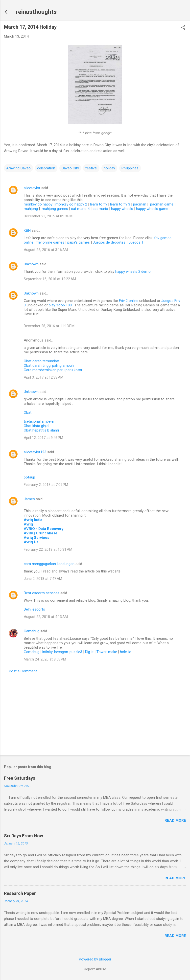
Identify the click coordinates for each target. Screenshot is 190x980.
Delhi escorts (34, 609)
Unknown (31, 264)
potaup (29, 477)
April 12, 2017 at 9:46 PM (43, 438)
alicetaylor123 (35, 452)
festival (91, 168)
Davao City (70, 168)
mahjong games (55, 209)
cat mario (100, 209)
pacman (140, 204)
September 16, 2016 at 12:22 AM (50, 279)
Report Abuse (95, 969)
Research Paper (20, 893)
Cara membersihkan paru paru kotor (53, 370)
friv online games (50, 242)
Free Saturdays (20, 778)
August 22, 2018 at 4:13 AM (46, 617)
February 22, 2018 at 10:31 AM (48, 549)
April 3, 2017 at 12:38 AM (44, 377)
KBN (27, 230)
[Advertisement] (95, 713)
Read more (175, 820)
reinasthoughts (36, 12)
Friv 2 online (129, 301)
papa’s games (79, 242)
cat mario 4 (80, 209)
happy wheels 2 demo (133, 272)
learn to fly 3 (120, 204)
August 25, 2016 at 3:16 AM (46, 250)
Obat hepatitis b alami (41, 430)
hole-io (126, 652)
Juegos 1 (136, 242)
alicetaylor (32, 188)
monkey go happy (38, 204)
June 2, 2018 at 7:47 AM (43, 579)
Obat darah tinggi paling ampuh (49, 365)
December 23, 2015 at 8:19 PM (48, 216)
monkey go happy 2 (71, 204)
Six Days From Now (24, 836)
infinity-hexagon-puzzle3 (62, 652)
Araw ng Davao (18, 168)
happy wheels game (152, 209)
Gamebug (32, 631)
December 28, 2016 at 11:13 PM (49, 326)
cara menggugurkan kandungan (49, 564)
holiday (109, 168)
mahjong (31, 209)
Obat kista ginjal (36, 426)
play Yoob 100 (61, 305)
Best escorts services (42, 593)
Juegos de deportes (109, 242)
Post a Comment (23, 671)
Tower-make (107, 652)
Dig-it (89, 652)
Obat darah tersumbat (42, 361)
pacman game (162, 204)
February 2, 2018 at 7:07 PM (46, 485)
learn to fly (99, 204)
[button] (183, 28)
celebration (46, 168)
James (29, 499)
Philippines (130, 168)
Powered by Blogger (95, 959)
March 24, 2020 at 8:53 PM (45, 659)
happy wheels (122, 209)
